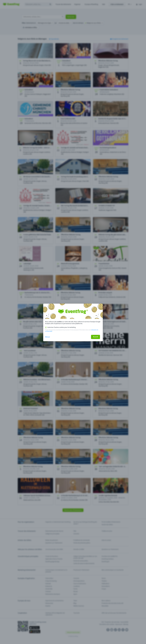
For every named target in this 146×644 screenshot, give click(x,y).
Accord (96, 337)
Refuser (48, 337)
